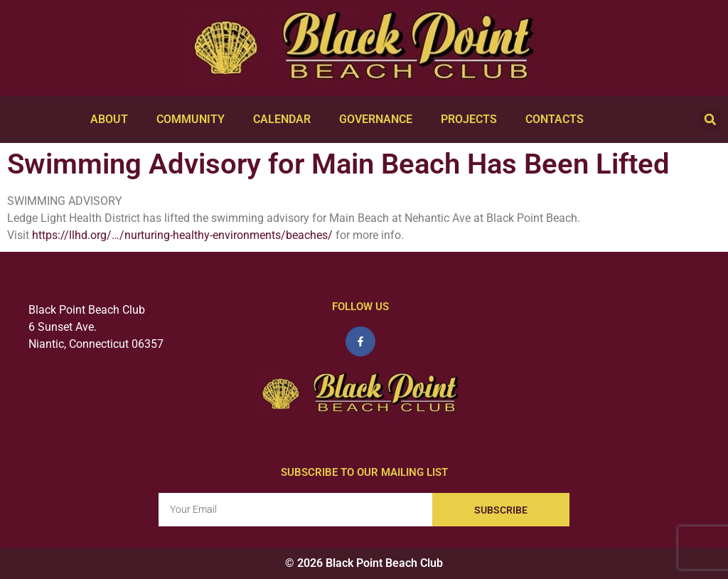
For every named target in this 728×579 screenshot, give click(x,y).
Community (191, 119)
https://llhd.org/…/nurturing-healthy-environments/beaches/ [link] (182, 235)
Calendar (282, 119)
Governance (376, 119)
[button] (710, 119)
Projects (469, 119)
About (109, 119)
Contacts (555, 119)
